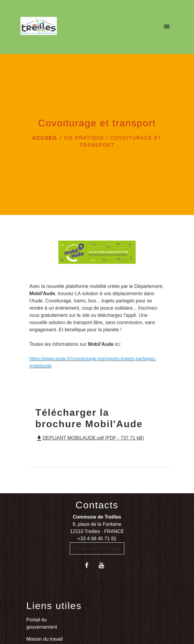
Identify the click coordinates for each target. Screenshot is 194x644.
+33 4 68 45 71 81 (97, 539)
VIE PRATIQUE (84, 138)
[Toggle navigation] (167, 27)
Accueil (45, 138)
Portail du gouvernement (42, 623)
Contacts (97, 505)
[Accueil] (39, 27)
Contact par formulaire (97, 548)
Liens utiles (54, 606)
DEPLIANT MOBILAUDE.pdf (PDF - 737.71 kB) (90, 438)
